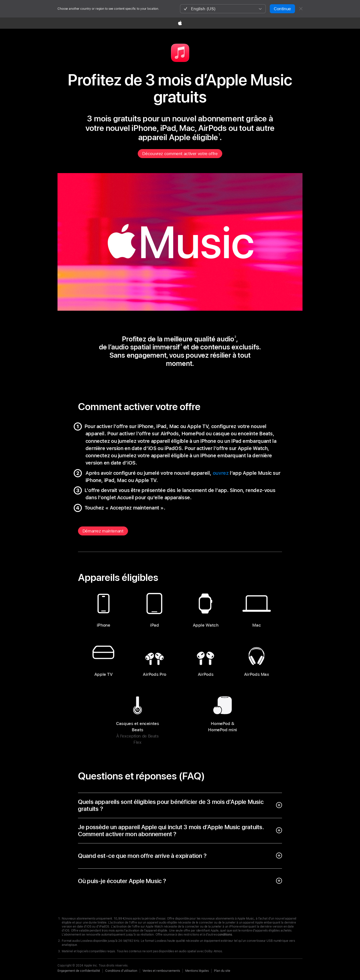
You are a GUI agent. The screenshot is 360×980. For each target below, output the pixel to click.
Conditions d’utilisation (121, 971)
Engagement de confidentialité (79, 971)
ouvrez (221, 473)
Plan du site (222, 971)
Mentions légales (197, 971)
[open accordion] (180, 805)
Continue (282, 9)
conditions (225, 935)
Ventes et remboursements (161, 971)
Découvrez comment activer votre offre (180, 154)
